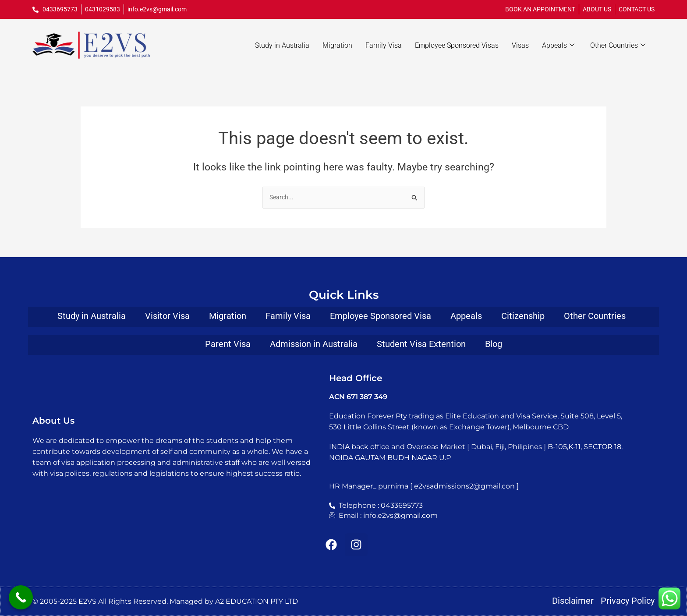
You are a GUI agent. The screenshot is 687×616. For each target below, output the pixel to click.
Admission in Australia (314, 343)
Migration (337, 45)
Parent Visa (228, 343)
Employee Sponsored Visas (457, 45)
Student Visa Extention (421, 343)
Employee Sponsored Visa (381, 315)
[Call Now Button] (21, 597)
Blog (494, 343)
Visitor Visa (167, 315)
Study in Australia (282, 45)
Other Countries (618, 46)
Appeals (558, 46)
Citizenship (523, 315)
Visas (520, 45)
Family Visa (384, 45)
